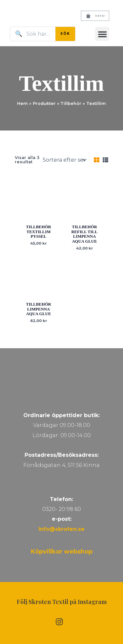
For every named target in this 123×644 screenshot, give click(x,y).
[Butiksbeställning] (64, 160)
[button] (102, 34)
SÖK (65, 34)
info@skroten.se (61, 529)
